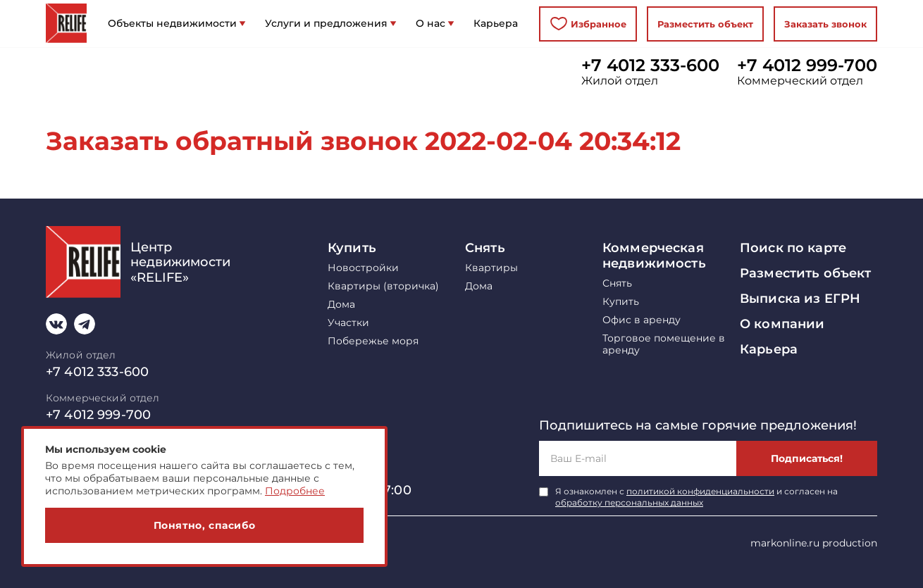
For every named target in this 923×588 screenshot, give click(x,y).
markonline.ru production (814, 543)
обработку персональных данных (629, 502)
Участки (348, 323)
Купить (352, 248)
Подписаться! (807, 458)
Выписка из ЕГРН (800, 299)
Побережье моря (373, 341)
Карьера (769, 349)
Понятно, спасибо (205, 525)
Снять (485, 248)
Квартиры (491, 268)
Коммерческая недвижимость (654, 256)
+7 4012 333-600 (650, 65)
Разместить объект (705, 24)
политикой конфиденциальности (700, 491)
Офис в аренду (642, 320)
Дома (341, 305)
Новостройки (363, 268)
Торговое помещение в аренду (664, 344)
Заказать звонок (825, 24)
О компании (782, 324)
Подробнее (295, 491)
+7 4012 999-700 (807, 65)
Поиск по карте (793, 248)
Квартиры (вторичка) (383, 286)
